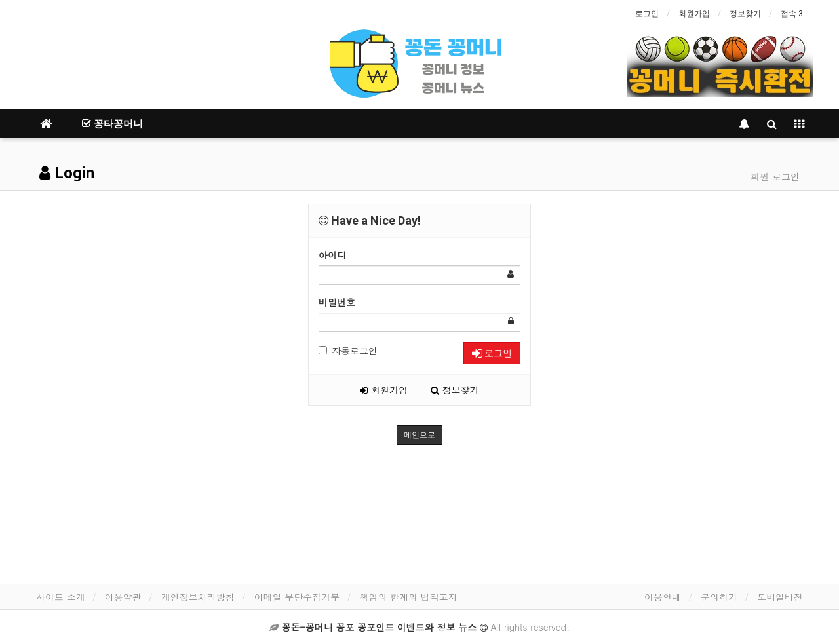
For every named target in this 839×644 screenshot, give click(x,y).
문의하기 (719, 597)
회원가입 (694, 14)
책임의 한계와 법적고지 (408, 597)
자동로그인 (348, 350)
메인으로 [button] (419, 435)
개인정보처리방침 (198, 597)
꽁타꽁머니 (112, 124)
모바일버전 (780, 597)
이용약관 (123, 597)
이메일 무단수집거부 (297, 597)
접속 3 (792, 14)
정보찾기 (745, 14)
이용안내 (663, 597)
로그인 (647, 14)
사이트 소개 (61, 597)
